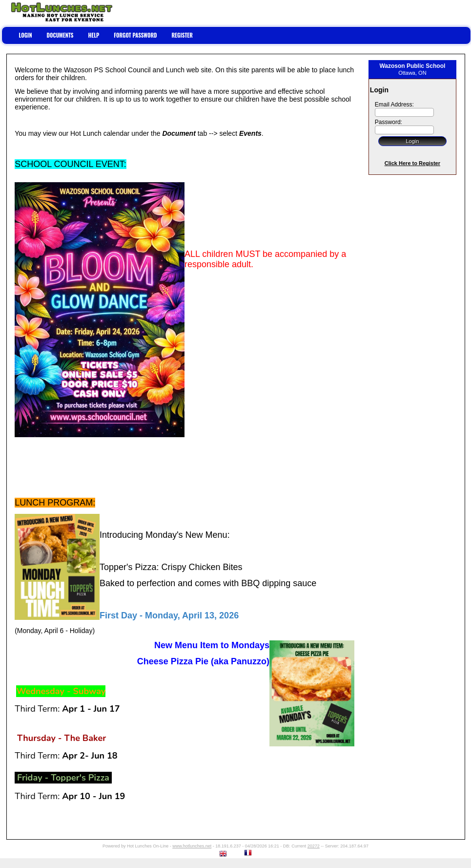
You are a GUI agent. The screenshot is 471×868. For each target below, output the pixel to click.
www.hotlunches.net (192, 846)
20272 (314, 846)
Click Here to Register (412, 163)
